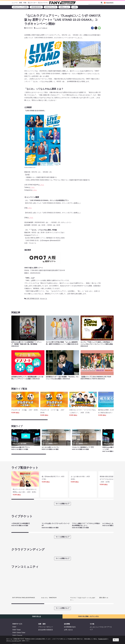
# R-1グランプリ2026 (20, 7)
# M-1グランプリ (51, 7)
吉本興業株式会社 (70, 615)
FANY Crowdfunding (19, 626)
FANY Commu (17, 632)
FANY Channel (17, 623)
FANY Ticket (16, 617)
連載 (21, 3)
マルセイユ (43, 299)
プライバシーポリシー (46, 615)
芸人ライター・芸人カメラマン (38, 3)
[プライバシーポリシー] (14, 641)
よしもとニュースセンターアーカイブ (101, 616)
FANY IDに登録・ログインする (88, 604)
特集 (25, 3)
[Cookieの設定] (102, 639)
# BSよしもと (64, 7)
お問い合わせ (68, 617)
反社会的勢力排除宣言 (46, 617)
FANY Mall (16, 629)
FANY (14, 615)
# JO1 (75, 7)
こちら (42, 185)
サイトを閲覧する (62, 491)
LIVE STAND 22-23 (33, 299)
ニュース (15, 3)
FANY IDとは (37, 604)
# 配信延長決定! (36, 7)
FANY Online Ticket (19, 620)
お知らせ (45, 28)
